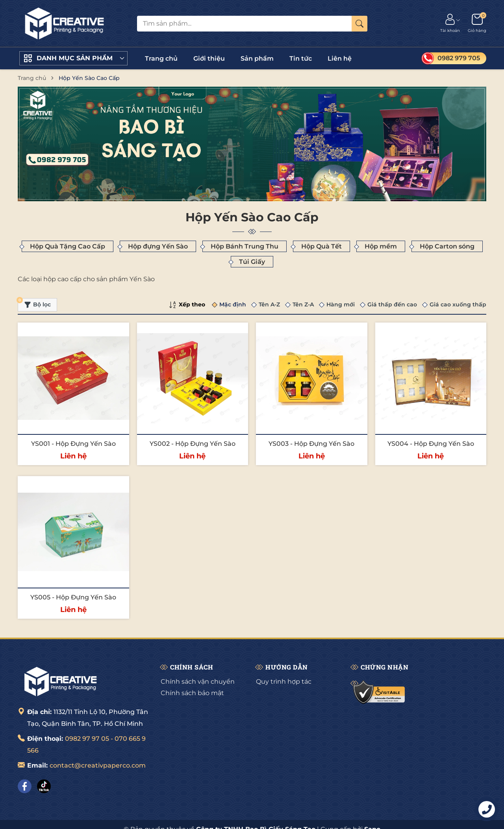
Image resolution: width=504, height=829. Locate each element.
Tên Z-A (303, 304)
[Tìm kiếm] (359, 24)
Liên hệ (340, 58)
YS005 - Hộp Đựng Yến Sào (73, 597)
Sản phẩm (257, 58)
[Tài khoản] (450, 24)
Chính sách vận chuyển (198, 682)
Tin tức (301, 58)
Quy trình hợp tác (284, 682)
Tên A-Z (269, 304)
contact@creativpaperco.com (98, 765)
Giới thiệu (209, 58)
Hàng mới (341, 304)
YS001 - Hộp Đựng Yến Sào (73, 444)
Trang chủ (161, 58)
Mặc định (233, 304)
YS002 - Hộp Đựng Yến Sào (193, 444)
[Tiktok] (44, 786)
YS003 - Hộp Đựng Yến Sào (311, 444)
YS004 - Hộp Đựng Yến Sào (431, 444)
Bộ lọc (34, 303)
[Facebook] (25, 786)
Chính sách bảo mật (192, 693)
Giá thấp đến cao (392, 304)
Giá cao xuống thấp (458, 304)
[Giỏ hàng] (477, 24)
